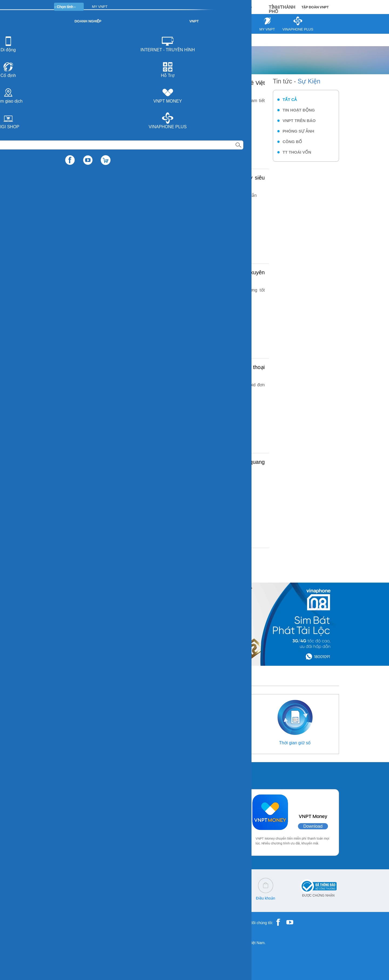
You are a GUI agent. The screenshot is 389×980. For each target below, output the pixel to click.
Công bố (292, 142)
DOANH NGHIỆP (144, 7)
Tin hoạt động (299, 110)
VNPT (60, 40)
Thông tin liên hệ (94, 743)
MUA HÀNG (238, 7)
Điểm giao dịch (193, 743)
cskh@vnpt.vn (122, 898)
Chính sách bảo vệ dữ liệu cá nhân (218, 900)
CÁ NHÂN (113, 7)
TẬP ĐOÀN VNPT (315, 7)
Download (115, 826)
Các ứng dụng (73, 774)
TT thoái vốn (297, 152)
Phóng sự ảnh (298, 131)
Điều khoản (265, 898)
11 (191, 561)
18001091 (63, 898)
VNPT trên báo (299, 121)
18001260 (74, 902)
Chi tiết (170, 125)
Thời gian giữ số (295, 743)
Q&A (170, 898)
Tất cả (290, 99)
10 (180, 561)
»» (223, 561)
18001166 (83, 898)
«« (75, 561)
